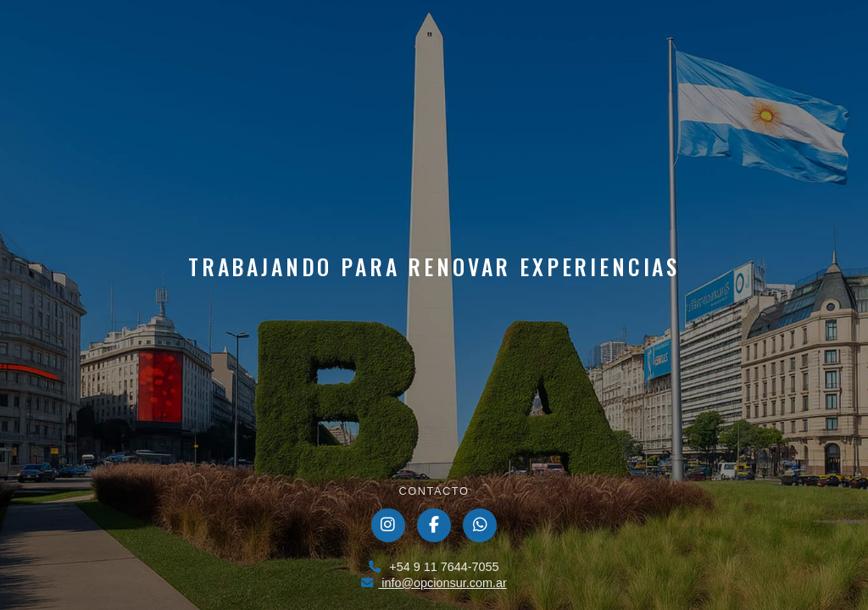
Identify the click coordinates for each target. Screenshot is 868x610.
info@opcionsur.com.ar (434, 583)
